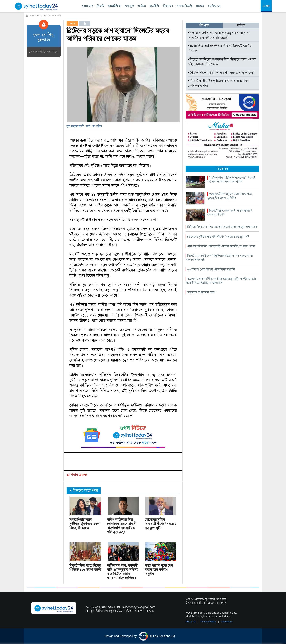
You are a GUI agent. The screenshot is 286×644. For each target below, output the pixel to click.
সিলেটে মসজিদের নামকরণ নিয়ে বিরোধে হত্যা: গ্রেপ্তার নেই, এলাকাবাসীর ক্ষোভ (222, 62)
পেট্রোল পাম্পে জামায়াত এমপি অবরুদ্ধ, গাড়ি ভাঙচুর (221, 73)
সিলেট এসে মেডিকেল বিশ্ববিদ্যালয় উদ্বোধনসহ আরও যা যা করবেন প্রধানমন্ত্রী (219, 258)
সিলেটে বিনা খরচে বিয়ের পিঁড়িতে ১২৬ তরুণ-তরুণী (85, 567)
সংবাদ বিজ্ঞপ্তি (184, 6)
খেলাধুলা (129, 6)
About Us (191, 622)
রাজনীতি (155, 6)
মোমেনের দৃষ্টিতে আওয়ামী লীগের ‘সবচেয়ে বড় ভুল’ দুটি (161, 524)
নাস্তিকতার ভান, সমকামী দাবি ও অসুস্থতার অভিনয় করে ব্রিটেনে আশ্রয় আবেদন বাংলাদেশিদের (123, 572)
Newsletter (227, 622)
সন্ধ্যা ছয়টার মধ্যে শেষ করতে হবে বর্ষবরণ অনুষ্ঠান (159, 570)
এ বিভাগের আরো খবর (84, 490)
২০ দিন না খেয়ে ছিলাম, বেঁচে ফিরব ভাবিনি (211, 269)
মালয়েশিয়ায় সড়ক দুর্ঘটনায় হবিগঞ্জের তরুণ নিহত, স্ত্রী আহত (84, 524)
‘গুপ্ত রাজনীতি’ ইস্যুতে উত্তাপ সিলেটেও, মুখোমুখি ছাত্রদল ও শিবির (230, 196)
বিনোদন (168, 6)
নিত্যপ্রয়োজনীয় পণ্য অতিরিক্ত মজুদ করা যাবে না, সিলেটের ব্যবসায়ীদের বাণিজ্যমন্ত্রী (219, 35)
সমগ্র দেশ (88, 6)
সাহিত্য (142, 6)
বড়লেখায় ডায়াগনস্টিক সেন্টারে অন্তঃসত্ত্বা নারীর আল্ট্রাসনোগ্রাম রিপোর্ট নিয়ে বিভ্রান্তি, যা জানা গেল (221, 281)
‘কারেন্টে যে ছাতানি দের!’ (201, 292)
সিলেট (100, 6)
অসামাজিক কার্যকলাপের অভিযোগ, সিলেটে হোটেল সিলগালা (220, 48)
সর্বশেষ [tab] (241, 25)
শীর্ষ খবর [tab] (204, 25)
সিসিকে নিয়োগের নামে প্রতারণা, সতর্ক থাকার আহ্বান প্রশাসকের (222, 227)
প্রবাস (72, 23)
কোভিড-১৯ (214, 6)
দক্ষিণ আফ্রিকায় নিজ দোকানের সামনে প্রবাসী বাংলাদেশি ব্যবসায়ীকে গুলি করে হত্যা (122, 526)
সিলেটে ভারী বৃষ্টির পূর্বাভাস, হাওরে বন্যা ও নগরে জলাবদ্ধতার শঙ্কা (219, 83)
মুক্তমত (200, 6)
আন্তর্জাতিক (114, 6)
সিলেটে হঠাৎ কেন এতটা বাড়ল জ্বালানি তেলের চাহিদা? (230, 212)
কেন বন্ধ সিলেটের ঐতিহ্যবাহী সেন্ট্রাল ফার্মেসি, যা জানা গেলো (221, 246)
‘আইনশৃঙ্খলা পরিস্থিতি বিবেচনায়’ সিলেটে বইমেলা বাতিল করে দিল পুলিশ (231, 179)
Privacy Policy (209, 622)
